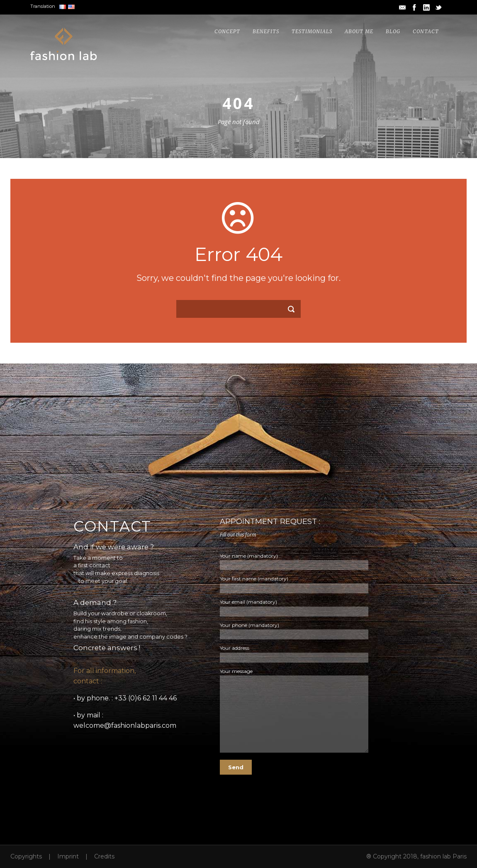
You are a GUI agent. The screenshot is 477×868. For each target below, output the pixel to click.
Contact (426, 31)
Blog (393, 31)
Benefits (266, 31)
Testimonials (312, 31)
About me (359, 31)
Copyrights (26, 856)
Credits (104, 856)
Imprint (68, 856)
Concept (227, 31)
